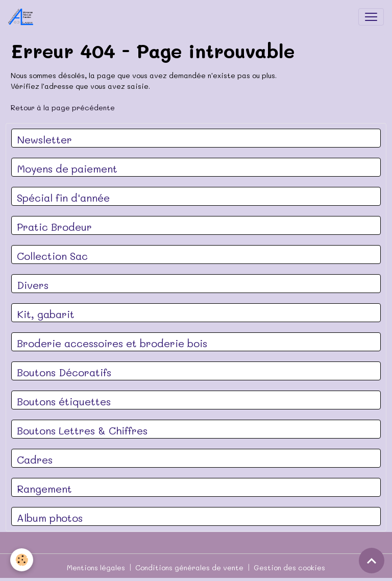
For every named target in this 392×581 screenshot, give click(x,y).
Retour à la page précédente (63, 107)
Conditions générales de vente (189, 567)
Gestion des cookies (289, 567)
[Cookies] (22, 560)
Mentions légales (96, 567)
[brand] (23, 17)
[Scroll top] (372, 561)
